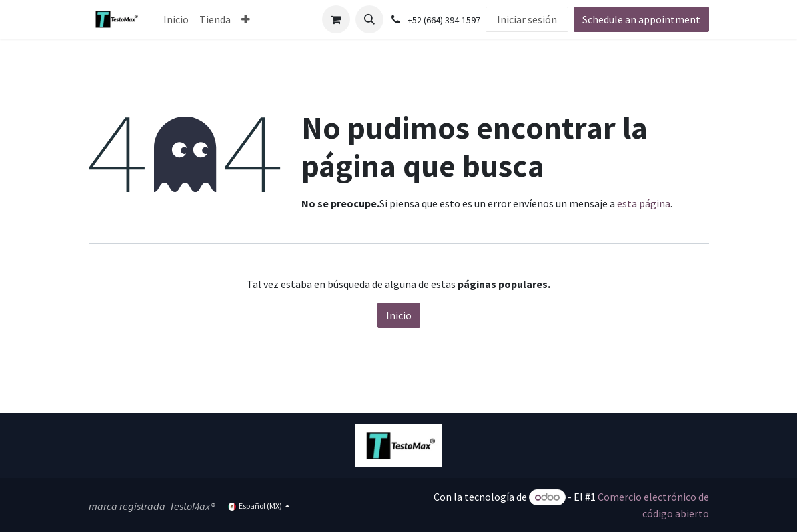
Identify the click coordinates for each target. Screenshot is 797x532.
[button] (369, 19)
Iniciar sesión (527, 19)
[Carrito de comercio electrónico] (336, 19)
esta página (644, 203)
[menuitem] (176, 19)
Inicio (399, 315)
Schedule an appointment (641, 19)
